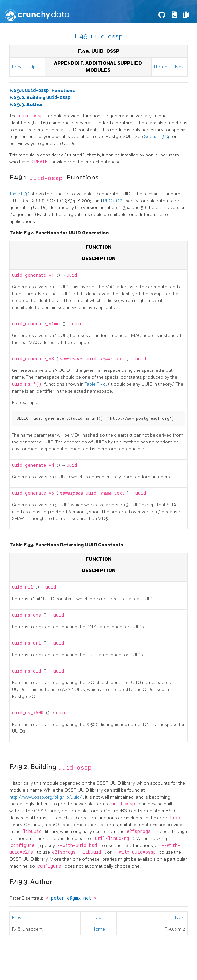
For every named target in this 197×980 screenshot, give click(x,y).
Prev (17, 67)
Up (33, 67)
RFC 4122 (113, 201)
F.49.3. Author (26, 104)
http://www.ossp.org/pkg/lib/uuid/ (46, 797)
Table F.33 (95, 384)
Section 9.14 (157, 137)
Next (180, 67)
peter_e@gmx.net (72, 898)
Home (161, 67)
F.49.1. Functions (42, 91)
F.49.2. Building (40, 97)
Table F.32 (20, 194)
